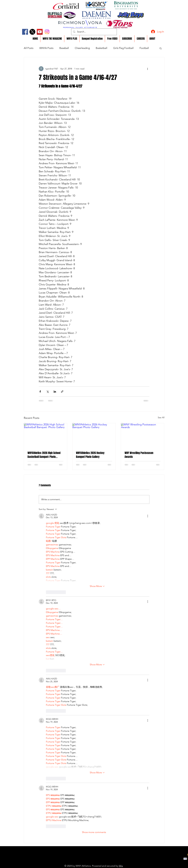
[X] (32, 32)
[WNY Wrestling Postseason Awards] (143, 435)
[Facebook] (25, 32)
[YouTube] (40, 32)
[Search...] (94, 32)
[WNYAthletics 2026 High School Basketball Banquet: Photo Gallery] (46, 435)
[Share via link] (62, 392)
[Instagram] (47, 32)
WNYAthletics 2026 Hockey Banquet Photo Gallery (90, 455)
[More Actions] (148, 516)
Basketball (101, 48)
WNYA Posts (46, 48)
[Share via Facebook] (40, 392)
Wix (121, 866)
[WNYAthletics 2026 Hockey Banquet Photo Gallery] (94, 435)
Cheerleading (82, 48)
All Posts (29, 48)
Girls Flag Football (123, 48)
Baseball (64, 48)
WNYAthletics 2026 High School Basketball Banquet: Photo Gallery (44, 455)
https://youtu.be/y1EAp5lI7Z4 (87, 861)
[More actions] (148, 69)
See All (161, 417)
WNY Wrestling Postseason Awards (139, 455)
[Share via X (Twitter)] (47, 392)
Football (144, 48)
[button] (161, 48)
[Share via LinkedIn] (55, 392)
